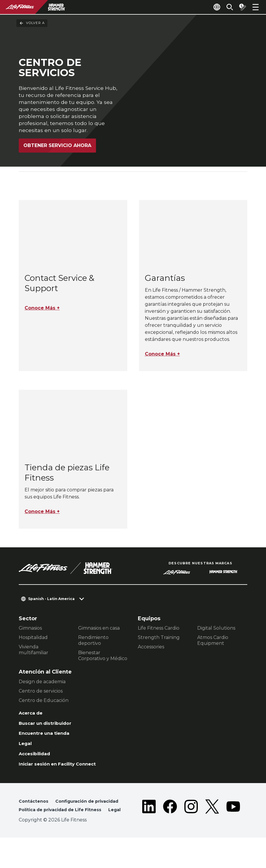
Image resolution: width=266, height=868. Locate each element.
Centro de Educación (44, 704)
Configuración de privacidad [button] (55, 821)
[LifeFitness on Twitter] (212, 827)
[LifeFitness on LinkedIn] (149, 827)
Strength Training (159, 641)
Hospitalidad (33, 641)
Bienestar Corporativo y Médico (103, 659)
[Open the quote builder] (240, 7)
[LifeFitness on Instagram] (191, 827)
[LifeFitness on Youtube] (233, 827)
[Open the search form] (225, 7)
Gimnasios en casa (99, 632)
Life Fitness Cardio (159, 632)
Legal (26, 751)
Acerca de (33, 717)
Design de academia (42, 685)
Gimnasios (30, 632)
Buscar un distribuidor (50, 728)
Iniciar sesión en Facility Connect (65, 773)
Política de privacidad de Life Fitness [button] (66, 830)
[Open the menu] (255, 7)
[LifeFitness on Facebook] (170, 827)
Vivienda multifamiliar (34, 653)
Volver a (32, 23)
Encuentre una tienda (49, 739)
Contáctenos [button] (35, 812)
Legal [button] (26, 840)
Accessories (151, 650)
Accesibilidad (38, 762)
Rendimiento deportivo (93, 644)
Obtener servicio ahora (57, 146)
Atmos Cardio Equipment (213, 644)
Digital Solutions (216, 632)
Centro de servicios (41, 694)
